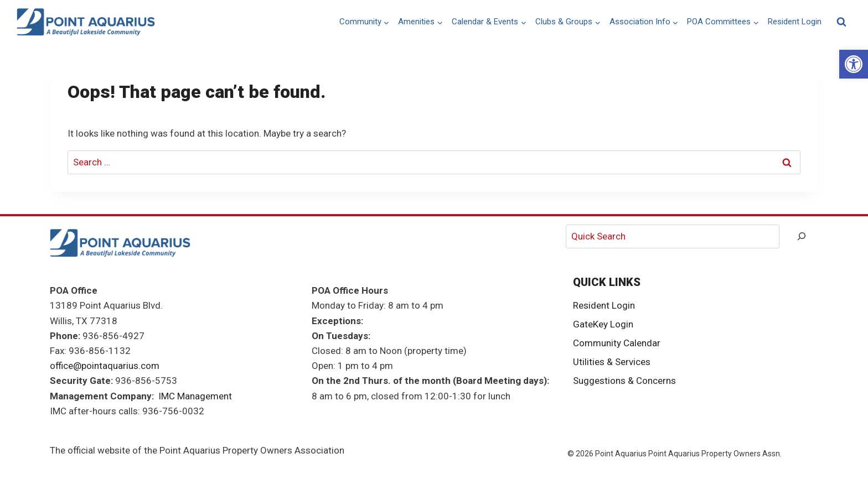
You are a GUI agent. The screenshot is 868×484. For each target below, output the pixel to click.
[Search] (802, 236)
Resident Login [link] (795, 22)
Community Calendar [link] (617, 343)
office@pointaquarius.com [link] (105, 366)
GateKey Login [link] (603, 324)
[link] (854, 64)
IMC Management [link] (195, 396)
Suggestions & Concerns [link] (624, 381)
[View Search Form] (841, 22)
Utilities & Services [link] (612, 362)
